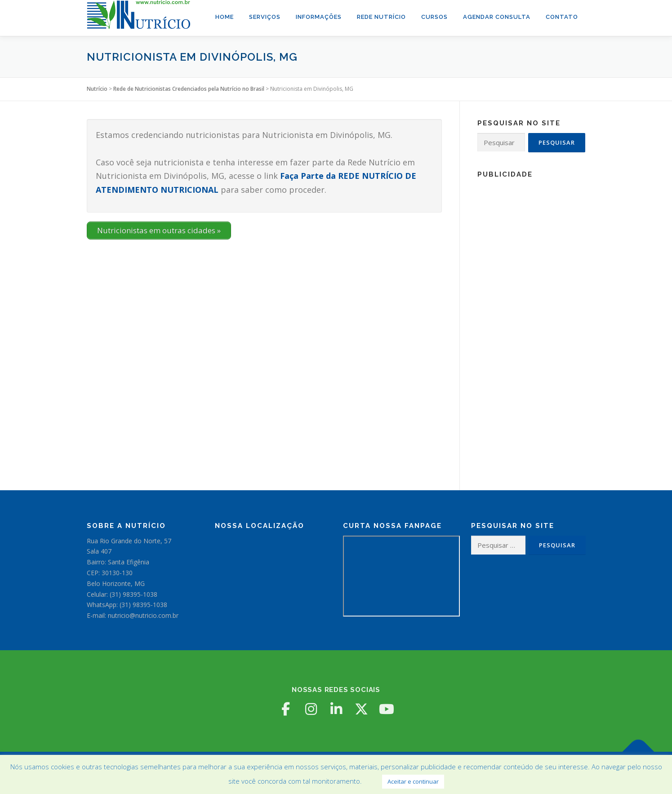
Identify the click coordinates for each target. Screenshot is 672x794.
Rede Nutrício (381, 17)
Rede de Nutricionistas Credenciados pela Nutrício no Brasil (189, 89)
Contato (562, 17)
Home (225, 17)
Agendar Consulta (497, 17)
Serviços (265, 17)
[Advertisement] (531, 319)
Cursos (434, 17)
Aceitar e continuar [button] (413, 781)
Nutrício (97, 89)
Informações (319, 17)
